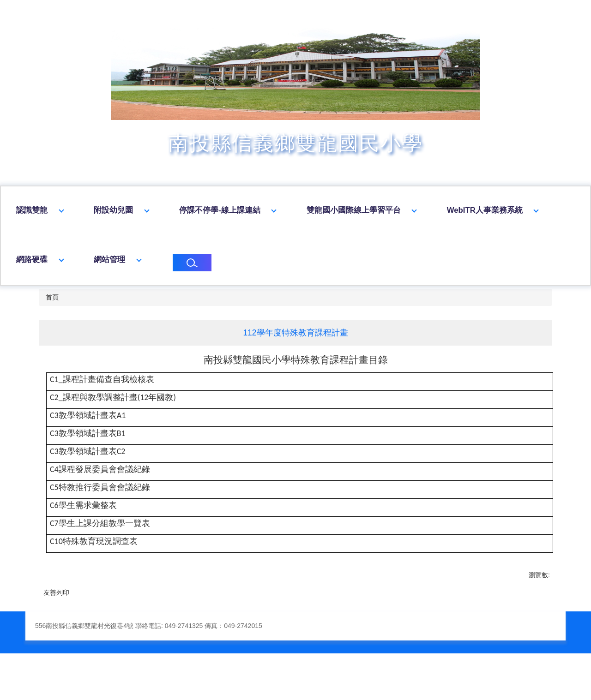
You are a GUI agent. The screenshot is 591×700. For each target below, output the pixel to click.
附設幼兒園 (183, 210)
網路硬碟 (154, 260)
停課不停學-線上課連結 (289, 210)
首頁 (52, 297)
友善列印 (56, 592)
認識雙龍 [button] (102, 210)
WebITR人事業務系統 (54, 260)
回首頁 (28, 210)
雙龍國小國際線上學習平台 (423, 210)
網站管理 (231, 260)
